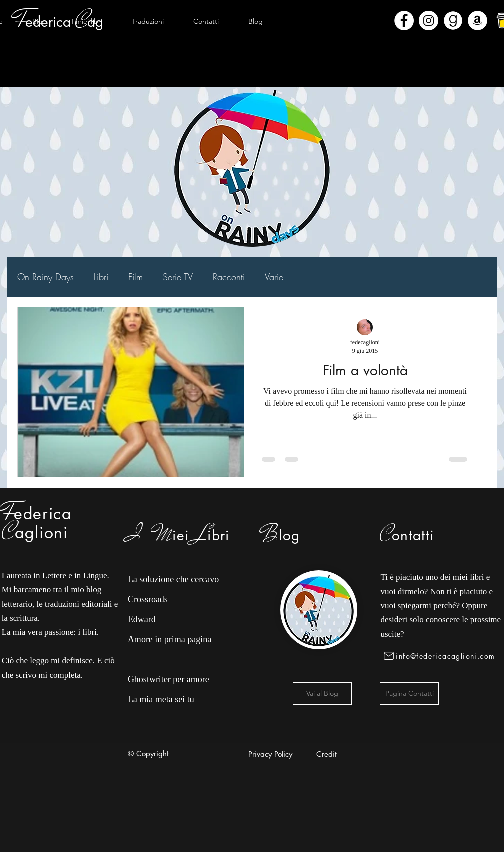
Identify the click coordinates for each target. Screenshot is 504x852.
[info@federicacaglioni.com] (441, 656)
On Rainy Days (46, 277)
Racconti (229, 277)
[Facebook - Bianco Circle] (404, 21)
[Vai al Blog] (322, 694)
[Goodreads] (453, 21)
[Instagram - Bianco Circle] (428, 21)
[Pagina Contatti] (409, 694)
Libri (101, 277)
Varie (274, 277)
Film (136, 277)
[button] (87, 21)
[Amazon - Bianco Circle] (477, 21)
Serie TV (178, 277)
